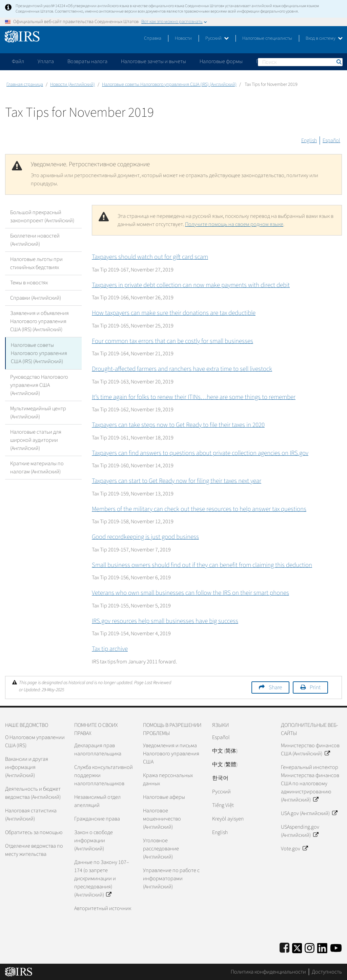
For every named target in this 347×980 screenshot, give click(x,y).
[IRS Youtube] (336, 947)
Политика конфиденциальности (268, 972)
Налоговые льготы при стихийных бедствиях (36, 263)
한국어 (220, 778)
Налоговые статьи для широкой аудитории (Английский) (36, 439)
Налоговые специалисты (267, 38)
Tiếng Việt (223, 805)
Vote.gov (294, 849)
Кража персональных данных (168, 779)
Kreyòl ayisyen (228, 819)
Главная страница (25, 84)
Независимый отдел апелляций (97, 801)
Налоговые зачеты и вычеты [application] (154, 61)
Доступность (327, 972)
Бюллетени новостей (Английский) (35, 240)
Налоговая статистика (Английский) (31, 815)
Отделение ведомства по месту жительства (34, 850)
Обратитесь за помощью (34, 832)
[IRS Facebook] (284, 947)
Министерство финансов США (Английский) (310, 750)
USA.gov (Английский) (309, 813)
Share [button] (275, 687)
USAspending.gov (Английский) (300, 831)
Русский (217, 38)
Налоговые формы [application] (221, 61)
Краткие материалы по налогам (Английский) (37, 467)
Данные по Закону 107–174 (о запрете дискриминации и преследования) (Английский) (102, 879)
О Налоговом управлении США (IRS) (35, 741)
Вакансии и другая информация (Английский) (27, 767)
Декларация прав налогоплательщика (98, 750)
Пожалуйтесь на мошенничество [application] (294, 61)
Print (315, 687)
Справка (153, 38)
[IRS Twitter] (297, 947)
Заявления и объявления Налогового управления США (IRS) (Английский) (39, 321)
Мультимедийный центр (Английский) (38, 412)
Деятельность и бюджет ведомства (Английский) (33, 793)
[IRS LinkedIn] (322, 947)
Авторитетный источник (103, 908)
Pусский (221, 792)
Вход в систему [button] (324, 38)
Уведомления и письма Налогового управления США (171, 754)
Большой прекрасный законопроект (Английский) (42, 216)
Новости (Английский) (73, 84)
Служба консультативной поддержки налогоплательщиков (104, 775)
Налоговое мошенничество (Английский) (162, 819)
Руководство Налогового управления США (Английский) (39, 384)
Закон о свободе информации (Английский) (94, 841)
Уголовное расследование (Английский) (161, 849)
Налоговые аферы (164, 797)
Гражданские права (97, 819)
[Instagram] (310, 947)
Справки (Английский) (36, 298)
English (309, 140)
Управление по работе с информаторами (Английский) (171, 879)
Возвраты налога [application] (87, 61)
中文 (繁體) (225, 765)
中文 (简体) (225, 751)
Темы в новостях (29, 283)
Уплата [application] (46, 61)
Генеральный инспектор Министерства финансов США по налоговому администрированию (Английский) (310, 784)
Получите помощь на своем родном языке (234, 224)
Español (331, 140)
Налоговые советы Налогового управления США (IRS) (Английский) (169, 84)
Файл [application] (18, 61)
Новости (183, 38)
